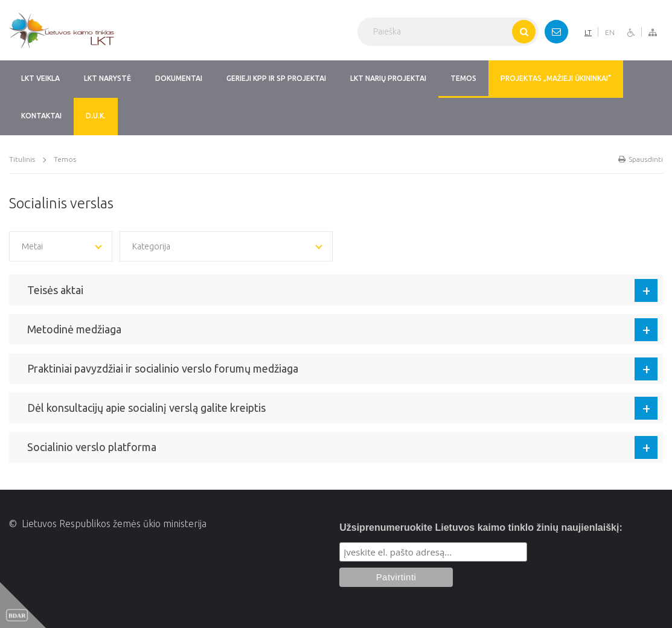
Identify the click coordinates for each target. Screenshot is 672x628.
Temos (65, 159)
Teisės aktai (55, 290)
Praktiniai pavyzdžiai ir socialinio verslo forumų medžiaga (163, 368)
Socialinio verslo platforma (92, 447)
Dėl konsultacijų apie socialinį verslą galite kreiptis (146, 408)
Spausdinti (641, 159)
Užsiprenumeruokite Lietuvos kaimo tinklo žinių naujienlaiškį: (481, 527)
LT (588, 32)
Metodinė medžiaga (74, 329)
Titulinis (22, 159)
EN (610, 32)
